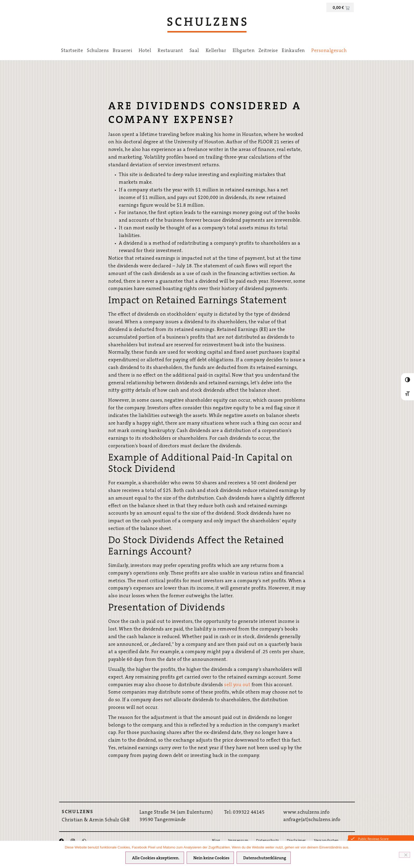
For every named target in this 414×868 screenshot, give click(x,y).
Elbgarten (244, 51)
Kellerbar (217, 51)
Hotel (146, 51)
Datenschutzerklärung (265, 858)
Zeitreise (268, 51)
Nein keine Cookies (212, 858)
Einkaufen (295, 51)
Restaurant (172, 51)
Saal (196, 51)
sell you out (237, 685)
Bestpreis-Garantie (381, 809)
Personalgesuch (329, 51)
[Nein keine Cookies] (404, 855)
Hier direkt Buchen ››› (381, 826)
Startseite (72, 51)
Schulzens (98, 51)
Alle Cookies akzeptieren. (156, 858)
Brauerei (124, 51)
